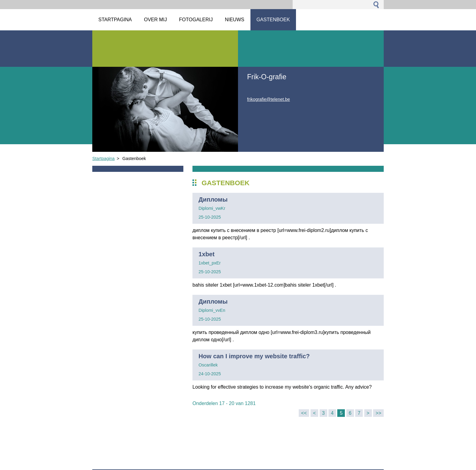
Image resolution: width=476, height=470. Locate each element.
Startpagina (104, 158)
